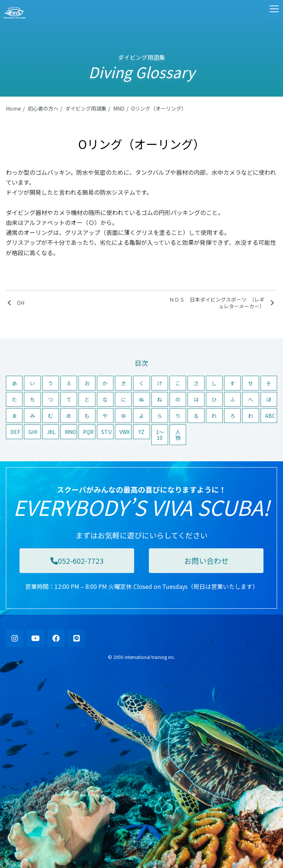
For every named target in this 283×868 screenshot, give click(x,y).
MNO (119, 108)
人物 (178, 435)
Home (13, 108)
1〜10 (160, 435)
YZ (141, 432)
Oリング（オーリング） (159, 108)
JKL (51, 432)
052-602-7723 (77, 561)
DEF (15, 432)
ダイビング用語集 (86, 108)
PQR (88, 432)
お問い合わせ (206, 561)
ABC (270, 416)
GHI (33, 432)
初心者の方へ (43, 108)
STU (106, 432)
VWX (125, 432)
